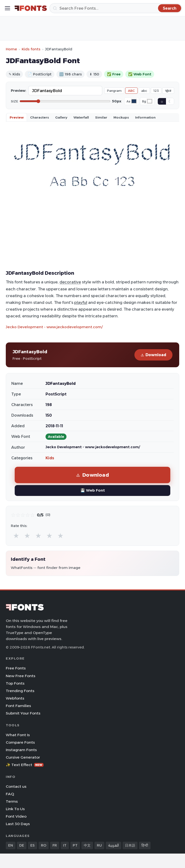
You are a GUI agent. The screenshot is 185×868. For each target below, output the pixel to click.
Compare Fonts (20, 742)
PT (75, 845)
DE (22, 845)
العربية (113, 845)
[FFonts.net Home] (31, 8)
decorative (70, 282)
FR (55, 845)
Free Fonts (16, 668)
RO (44, 845)
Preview (17, 117)
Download (153, 355)
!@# (168, 91)
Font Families (18, 706)
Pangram (114, 91)
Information (145, 117)
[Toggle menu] (7, 8)
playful (81, 302)
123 (156, 91)
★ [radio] (16, 536)
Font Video (16, 816)
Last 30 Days (18, 824)
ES (33, 845)
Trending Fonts (20, 691)
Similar (101, 117)
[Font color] (134, 101)
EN (11, 845)
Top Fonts (15, 683)
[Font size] (65, 101)
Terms (12, 801)
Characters (40, 117)
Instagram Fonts (21, 750)
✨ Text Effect (25, 765)
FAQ (10, 794)
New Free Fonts (21, 676)
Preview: (19, 91)
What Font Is (18, 735)
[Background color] (150, 101)
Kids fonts (31, 49)
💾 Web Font (93, 490)
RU (99, 845)
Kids (50, 458)
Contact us (16, 786)
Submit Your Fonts (23, 713)
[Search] (116, 8)
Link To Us (15, 809)
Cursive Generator (23, 757)
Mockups (121, 117)
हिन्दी (145, 845)
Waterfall (81, 117)
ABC (131, 91)
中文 (87, 845)
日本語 (130, 845)
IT (65, 845)
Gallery (61, 117)
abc (144, 91)
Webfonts (15, 698)
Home (11, 49)
